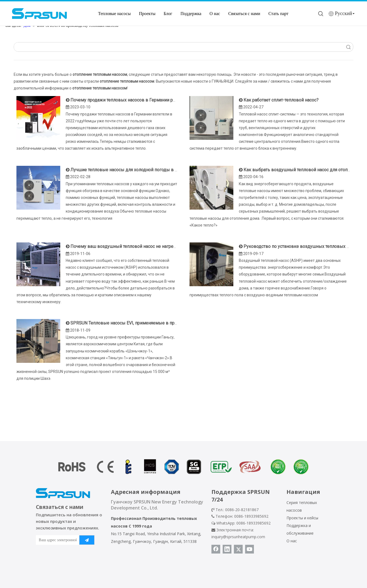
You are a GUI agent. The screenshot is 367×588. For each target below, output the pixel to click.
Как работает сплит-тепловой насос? (281, 100)
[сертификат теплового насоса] (184, 467)
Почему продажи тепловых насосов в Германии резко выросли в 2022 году (149, 100)
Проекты (147, 14)
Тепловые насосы (114, 14)
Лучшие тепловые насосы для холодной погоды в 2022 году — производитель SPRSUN (160, 170)
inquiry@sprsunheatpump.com (238, 537)
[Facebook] (216, 549)
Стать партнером (284, 14)
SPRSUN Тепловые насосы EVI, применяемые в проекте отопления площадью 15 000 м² (161, 323)
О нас (215, 14)
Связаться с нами (244, 14)
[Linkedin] (227, 549)
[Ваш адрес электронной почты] (57, 540)
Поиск (348, 47)
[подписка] (87, 540)
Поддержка (191, 14)
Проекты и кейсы (302, 518)
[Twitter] (238, 549)
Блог (168, 14)
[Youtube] (250, 549)
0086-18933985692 (253, 523)
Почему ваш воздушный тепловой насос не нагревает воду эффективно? (147, 246)
